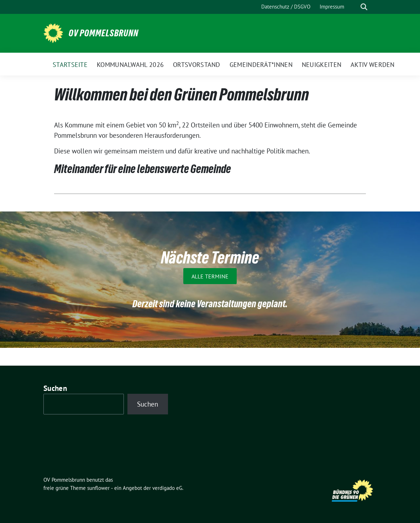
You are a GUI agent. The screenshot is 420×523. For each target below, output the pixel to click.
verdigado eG (167, 488)
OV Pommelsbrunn (104, 33)
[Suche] (354, 7)
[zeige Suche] (364, 7)
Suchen (55, 388)
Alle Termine (210, 276)
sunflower (98, 488)
